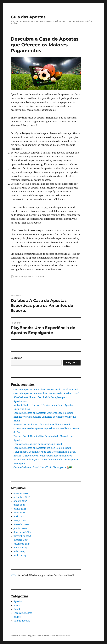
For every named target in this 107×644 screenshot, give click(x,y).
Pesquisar (16, 358)
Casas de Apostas (23, 613)
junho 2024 (20, 509)
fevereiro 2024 (22, 524)
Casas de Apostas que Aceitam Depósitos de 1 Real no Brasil (46, 390)
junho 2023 (20, 555)
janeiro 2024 (20, 528)
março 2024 (20, 520)
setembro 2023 (22, 544)
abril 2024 (19, 516)
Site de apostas (22, 621)
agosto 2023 (20, 548)
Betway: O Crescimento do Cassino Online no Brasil (42, 425)
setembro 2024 (22, 497)
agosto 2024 (20, 501)
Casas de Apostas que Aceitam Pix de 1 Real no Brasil (42, 448)
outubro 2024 (21, 493)
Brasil (17, 609)
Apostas (18, 601)
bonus (17, 605)
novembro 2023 (22, 536)
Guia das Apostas (28, 17)
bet (17, 277)
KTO (13, 575)
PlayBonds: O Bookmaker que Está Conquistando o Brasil (45, 452)
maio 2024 (19, 513)
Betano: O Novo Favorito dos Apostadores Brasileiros (43, 456)
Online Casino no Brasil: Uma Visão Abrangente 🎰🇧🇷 (43, 467)
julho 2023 (19, 551)
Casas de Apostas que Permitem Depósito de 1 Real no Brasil (46, 393)
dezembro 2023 (22, 532)
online (43, 277)
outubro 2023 (21, 540)
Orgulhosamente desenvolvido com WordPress (49, 636)
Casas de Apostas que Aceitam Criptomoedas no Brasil (43, 413)
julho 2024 (19, 505)
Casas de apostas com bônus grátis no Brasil (38, 444)
